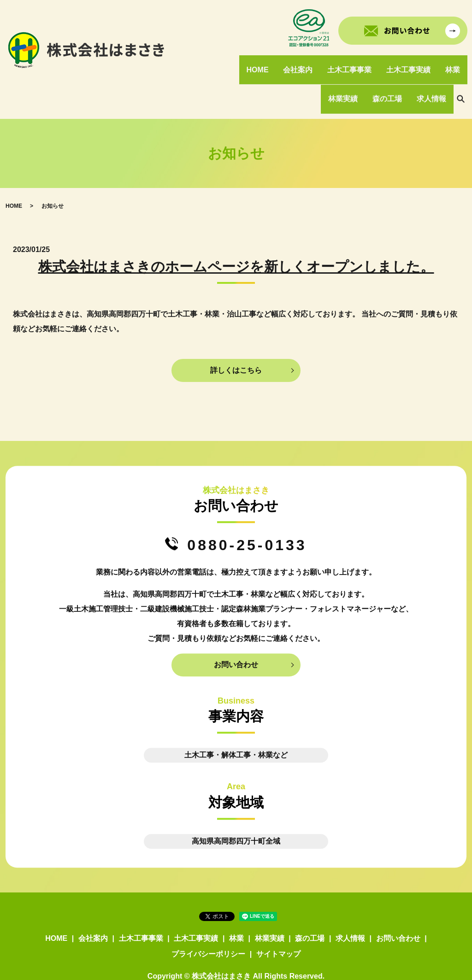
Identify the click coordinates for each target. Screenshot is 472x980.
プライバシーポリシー (208, 928)
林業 (454, 63)
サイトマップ (278, 928)
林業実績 (347, 79)
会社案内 (303, 63)
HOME (264, 63)
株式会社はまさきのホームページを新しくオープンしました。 (236, 241)
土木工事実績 (411, 63)
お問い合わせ (236, 639)
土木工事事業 (353, 63)
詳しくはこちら (236, 344)
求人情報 (432, 79)
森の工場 (389, 79)
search (460, 80)
